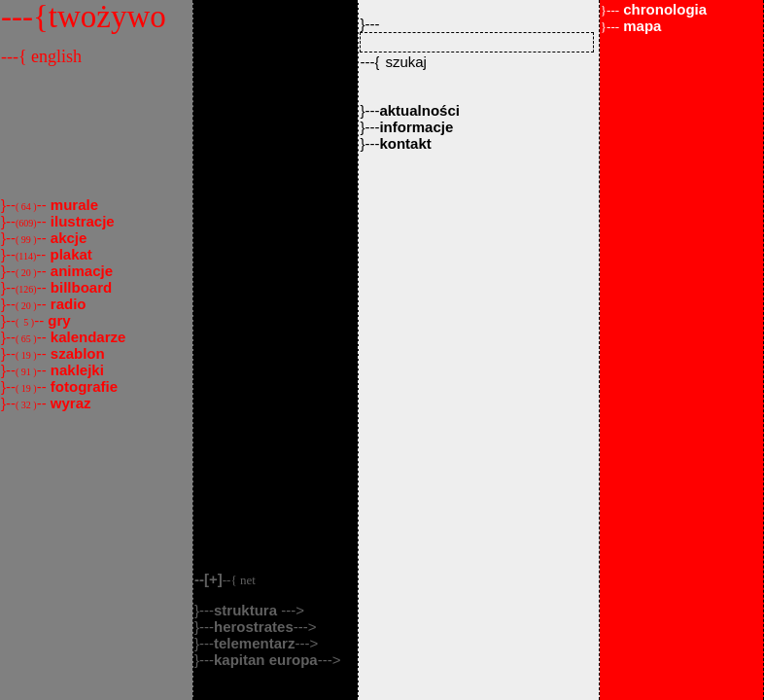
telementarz (254, 643)
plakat (69, 254)
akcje (67, 238)
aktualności (419, 110)
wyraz (69, 403)
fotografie (82, 386)
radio (67, 304)
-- (225, 579)
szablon (76, 353)
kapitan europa (266, 660)
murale (72, 205)
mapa (631, 26)
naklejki (75, 370)
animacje (80, 271)
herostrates (254, 627)
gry (57, 320)
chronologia (654, 9)
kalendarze (87, 337)
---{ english (41, 56)
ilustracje (81, 221)
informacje (416, 127)
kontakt (405, 143)
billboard (80, 287)
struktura (247, 610)
